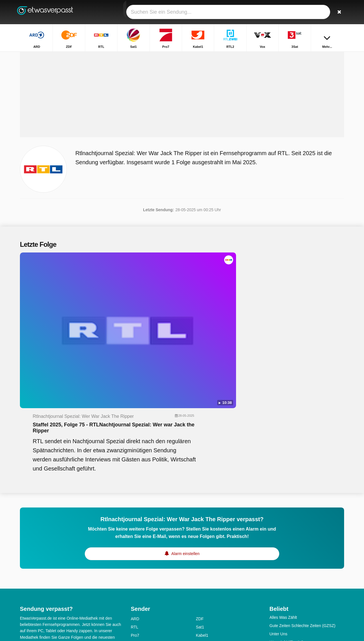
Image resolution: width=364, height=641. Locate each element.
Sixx (200, 529)
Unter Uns (279, 511)
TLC (135, 570)
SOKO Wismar (283, 618)
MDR (200, 595)
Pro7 (135, 512)
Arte (200, 570)
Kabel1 (202, 512)
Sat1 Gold (205, 553)
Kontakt (27, 544)
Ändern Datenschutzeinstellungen (52, 562)
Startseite (250, 56)
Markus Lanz (281, 610)
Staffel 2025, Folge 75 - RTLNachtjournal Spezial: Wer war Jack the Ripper (218, 298)
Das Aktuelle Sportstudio (291, 593)
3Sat (135, 529)
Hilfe (43, 544)
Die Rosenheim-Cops (288, 601)
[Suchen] (338, 12)
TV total (276, 585)
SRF (200, 562)
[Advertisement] (182, 117)
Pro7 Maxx (205, 537)
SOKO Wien (280, 568)
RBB (200, 603)
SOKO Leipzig (282, 577)
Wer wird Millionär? (287, 519)
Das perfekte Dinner (287, 527)
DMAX (136, 537)
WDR (136, 619)
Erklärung (87, 544)
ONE (200, 619)
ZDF (200, 496)
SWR (201, 611)
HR (134, 595)
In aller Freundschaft (288, 552)
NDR (135, 603)
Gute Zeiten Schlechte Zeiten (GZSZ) (303, 502)
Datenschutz (31, 552)
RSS (52, 552)
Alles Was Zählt (283, 494)
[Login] (319, 12)
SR (134, 611)
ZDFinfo (203, 545)
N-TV (136, 578)
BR (199, 586)
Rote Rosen (280, 535)
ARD (135, 496)
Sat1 (200, 504)
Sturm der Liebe (284, 544)
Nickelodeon (142, 586)
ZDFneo (138, 553)
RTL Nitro (139, 545)
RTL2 (136, 520)
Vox (199, 520)
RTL (135, 504)
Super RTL (140, 562)
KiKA (200, 578)
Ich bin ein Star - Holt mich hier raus (301, 560)
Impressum (63, 544)
